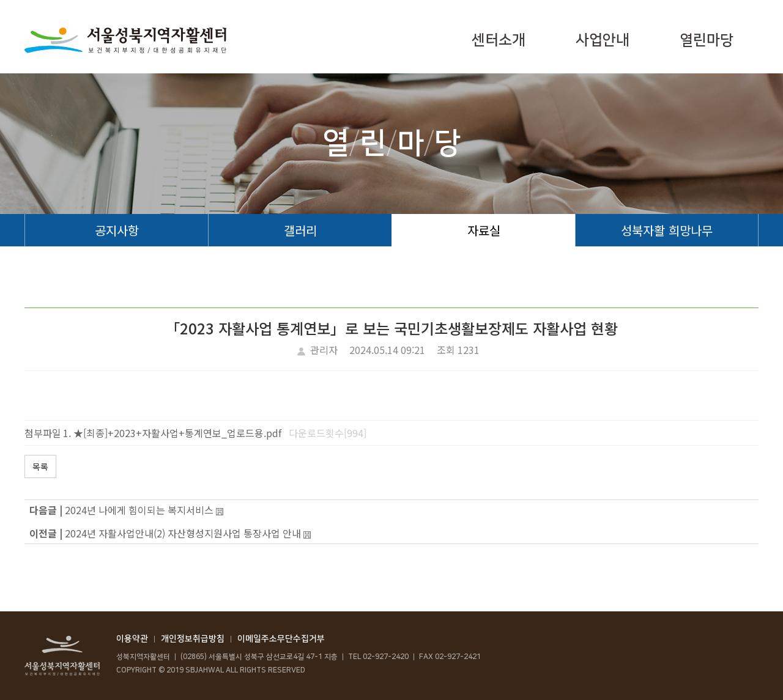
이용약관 (132, 639)
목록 (40, 466)
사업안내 (603, 40)
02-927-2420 (386, 657)
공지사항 (117, 230)
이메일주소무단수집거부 (281, 639)
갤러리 (300, 230)
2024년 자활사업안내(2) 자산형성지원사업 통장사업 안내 (183, 533)
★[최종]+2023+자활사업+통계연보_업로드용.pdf (177, 433)
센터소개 (499, 40)
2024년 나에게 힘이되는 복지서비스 (139, 510)
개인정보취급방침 (193, 639)
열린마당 (707, 40)
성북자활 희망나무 (667, 230)
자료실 (484, 230)
